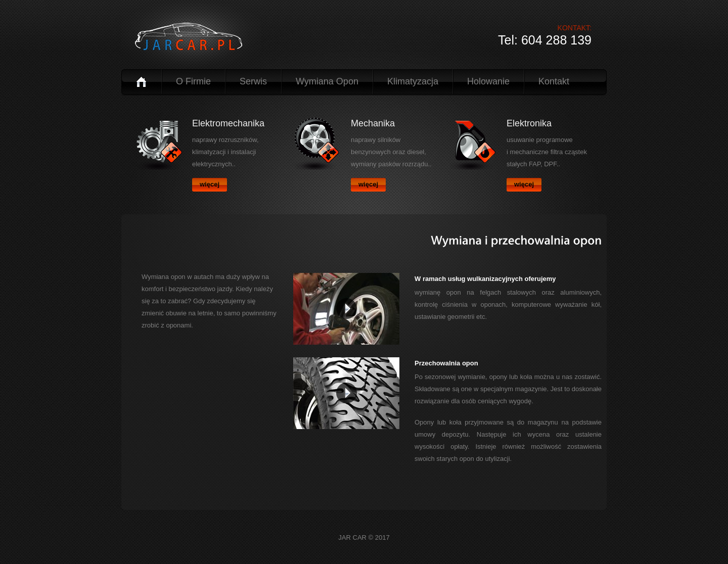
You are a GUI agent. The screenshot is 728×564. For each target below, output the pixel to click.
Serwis (253, 81)
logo (193, 37)
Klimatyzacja (413, 81)
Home (141, 82)
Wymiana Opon (327, 81)
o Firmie (193, 81)
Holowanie (488, 81)
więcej (210, 184)
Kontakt (554, 81)
